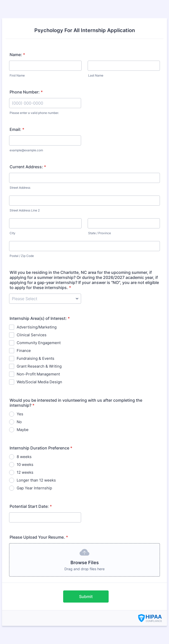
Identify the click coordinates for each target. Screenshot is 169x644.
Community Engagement (39, 343)
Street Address (20, 188)
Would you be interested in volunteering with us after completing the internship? (76, 403)
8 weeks (24, 457)
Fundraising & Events (35, 358)
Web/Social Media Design (39, 382)
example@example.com (26, 150)
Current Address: (28, 167)
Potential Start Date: (31, 506)
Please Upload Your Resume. (39, 537)
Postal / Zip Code (22, 256)
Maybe (23, 430)
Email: (17, 129)
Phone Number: (26, 92)
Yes (20, 414)
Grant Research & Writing (39, 366)
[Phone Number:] (45, 103)
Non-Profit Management (38, 374)
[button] (85, 560)
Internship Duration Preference (41, 448)
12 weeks (25, 472)
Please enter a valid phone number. (34, 113)
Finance (24, 351)
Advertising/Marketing (37, 327)
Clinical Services (32, 335)
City (13, 233)
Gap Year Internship (34, 488)
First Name (17, 75)
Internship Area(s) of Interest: (40, 318)
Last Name (96, 75)
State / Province (100, 233)
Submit (86, 597)
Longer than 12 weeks (36, 480)
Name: (17, 55)
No (19, 422)
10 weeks (25, 464)
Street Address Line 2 (25, 210)
